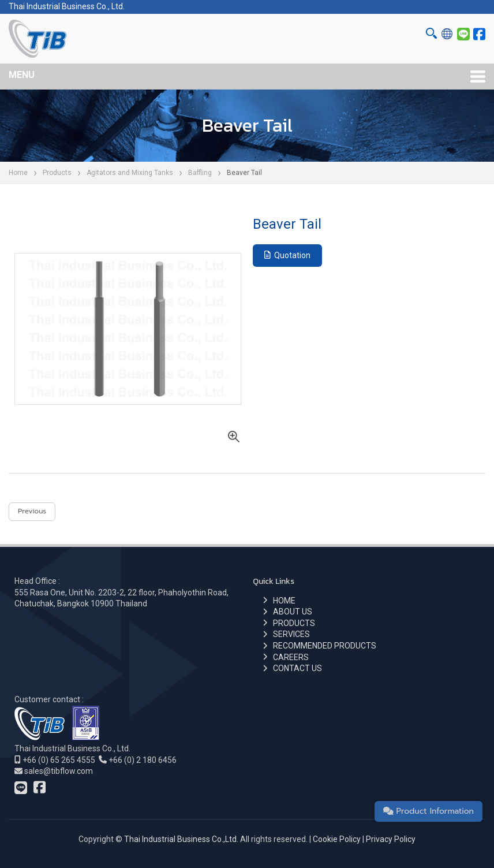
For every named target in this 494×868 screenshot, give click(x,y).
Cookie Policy (337, 839)
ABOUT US (293, 612)
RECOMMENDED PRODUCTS (325, 646)
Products (57, 173)
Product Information (428, 811)
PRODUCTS (294, 623)
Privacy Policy (391, 839)
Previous (32, 511)
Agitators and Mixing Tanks (130, 173)
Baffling (200, 173)
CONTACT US (297, 668)
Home (18, 173)
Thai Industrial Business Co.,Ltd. (181, 839)
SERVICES (291, 634)
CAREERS (291, 657)
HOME (284, 601)
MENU (22, 75)
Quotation (287, 255)
